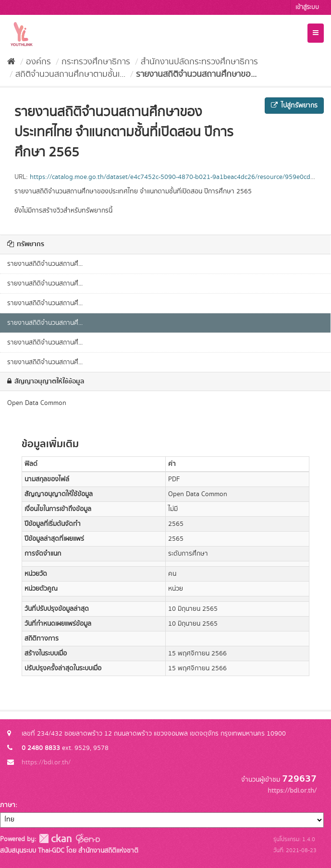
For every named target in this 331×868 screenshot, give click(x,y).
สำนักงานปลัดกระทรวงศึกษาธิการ (199, 62)
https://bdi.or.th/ (46, 762)
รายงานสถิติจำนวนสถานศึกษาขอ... (196, 74)
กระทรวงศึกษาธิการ (96, 62)
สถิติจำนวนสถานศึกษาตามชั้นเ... (70, 74)
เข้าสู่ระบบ (307, 7)
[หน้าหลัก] (11, 62)
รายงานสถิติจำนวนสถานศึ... (45, 264)
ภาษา (8, 805)
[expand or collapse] (316, 33)
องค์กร (38, 62)
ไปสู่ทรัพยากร (294, 106)
